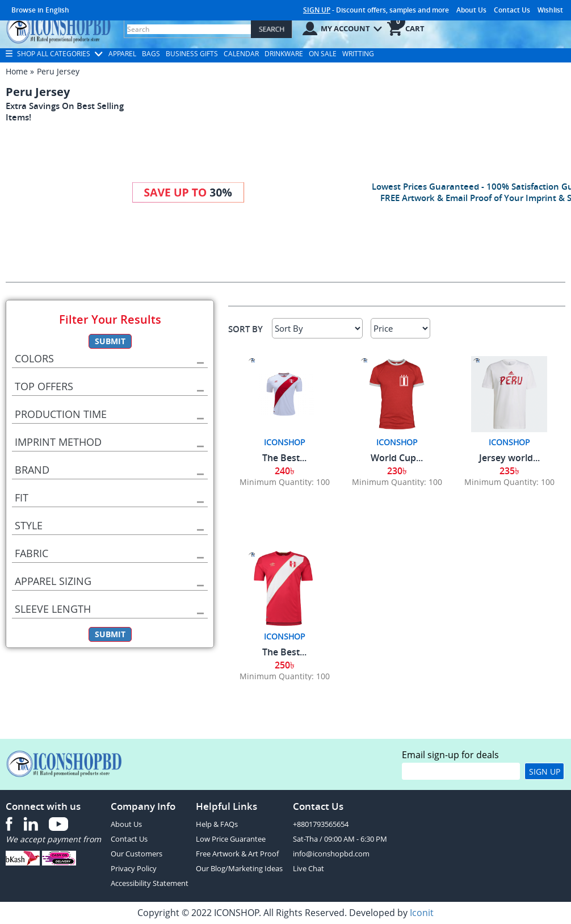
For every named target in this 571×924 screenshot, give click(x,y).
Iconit (422, 913)
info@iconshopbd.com (331, 854)
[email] (461, 771)
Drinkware (284, 54)
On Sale (323, 54)
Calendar (241, 54)
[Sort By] (317, 328)
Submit (110, 341)
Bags (151, 54)
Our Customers (137, 854)
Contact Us (512, 10)
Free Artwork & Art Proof (237, 854)
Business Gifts (192, 54)
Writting (358, 54)
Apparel (122, 54)
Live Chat (308, 868)
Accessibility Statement (150, 883)
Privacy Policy (134, 868)
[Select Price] (400, 328)
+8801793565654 (321, 824)
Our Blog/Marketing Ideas (239, 868)
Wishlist (550, 10)
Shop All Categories (54, 54)
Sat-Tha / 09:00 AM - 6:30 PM (340, 839)
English (57, 10)
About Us (471, 10)
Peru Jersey (58, 71)
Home (17, 71)
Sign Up (545, 772)
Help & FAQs (217, 824)
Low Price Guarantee (231, 839)
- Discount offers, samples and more (376, 10)
